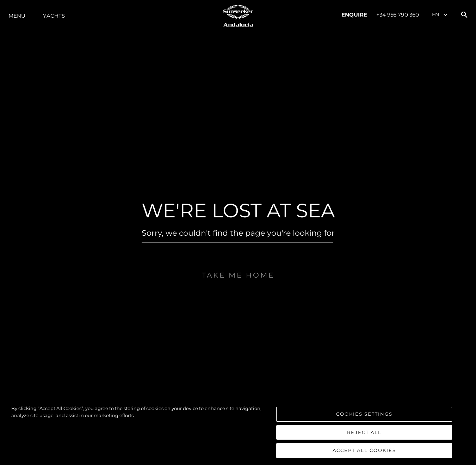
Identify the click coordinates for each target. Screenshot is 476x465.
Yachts (54, 16)
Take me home (238, 291)
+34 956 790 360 (398, 15)
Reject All (364, 432)
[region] (238, 432)
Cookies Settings (364, 414)
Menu (17, 16)
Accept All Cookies (364, 450)
